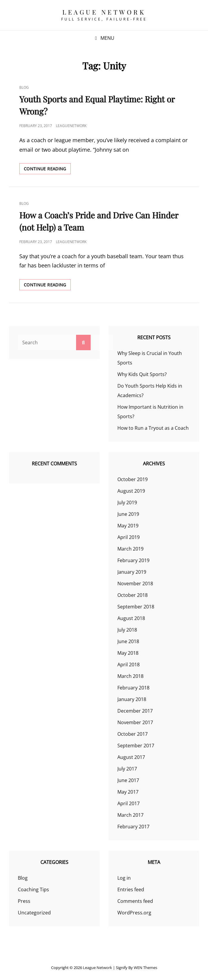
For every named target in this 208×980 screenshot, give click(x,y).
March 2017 (130, 815)
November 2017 (135, 722)
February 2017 (133, 827)
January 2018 (132, 699)
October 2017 (133, 734)
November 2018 (135, 583)
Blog (24, 87)
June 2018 (128, 641)
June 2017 (128, 780)
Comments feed (135, 901)
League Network (104, 12)
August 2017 (131, 757)
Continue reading (47, 170)
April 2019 (129, 537)
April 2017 (129, 803)
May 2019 (128, 526)
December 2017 (135, 711)
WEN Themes (145, 968)
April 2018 (129, 665)
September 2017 (136, 746)
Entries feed (131, 889)
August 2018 (131, 618)
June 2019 (128, 514)
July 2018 (127, 630)
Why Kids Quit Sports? (142, 374)
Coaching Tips (33, 889)
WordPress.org (134, 913)
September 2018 (136, 607)
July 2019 (127, 502)
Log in (124, 878)
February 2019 (133, 560)
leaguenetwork (71, 126)
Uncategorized (34, 913)
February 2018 (133, 688)
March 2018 (130, 676)
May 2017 (128, 792)
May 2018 (128, 653)
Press (24, 901)
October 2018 (133, 595)
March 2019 (130, 549)
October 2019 (133, 479)
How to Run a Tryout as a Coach (153, 428)
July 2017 (127, 769)
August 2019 (131, 491)
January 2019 (132, 572)
